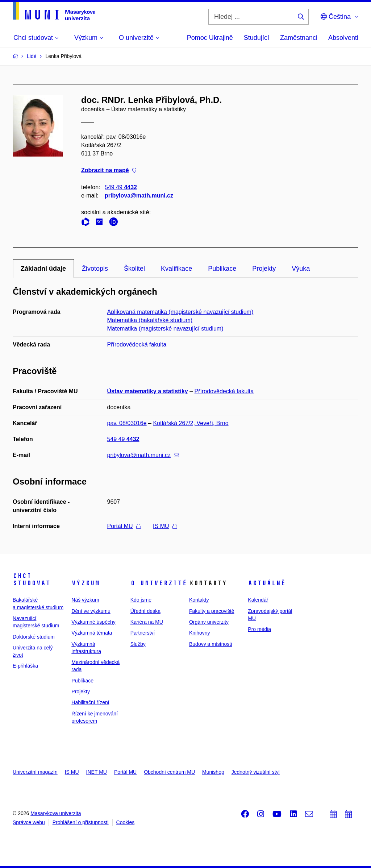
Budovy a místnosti (210, 644)
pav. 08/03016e (127, 423)
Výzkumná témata (92, 633)
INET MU (97, 772)
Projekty (264, 269)
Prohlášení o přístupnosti (81, 822)
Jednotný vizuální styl (256, 772)
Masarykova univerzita (56, 813)
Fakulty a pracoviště (212, 611)
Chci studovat (32, 580)
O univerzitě (159, 583)
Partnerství (143, 633)
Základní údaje (43, 269)
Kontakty (199, 600)
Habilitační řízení (90, 702)
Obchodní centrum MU (169, 772)
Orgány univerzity (209, 622)
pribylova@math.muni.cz (139, 196)
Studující (257, 38)
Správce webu (29, 822)
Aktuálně (267, 583)
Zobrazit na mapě (109, 171)
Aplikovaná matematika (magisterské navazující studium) (180, 312)
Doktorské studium (34, 637)
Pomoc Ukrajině (210, 38)
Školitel (134, 269)
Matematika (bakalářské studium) (150, 320)
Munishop (213, 772)
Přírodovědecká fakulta (137, 344)
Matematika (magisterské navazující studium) (165, 329)
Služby (138, 644)
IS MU (165, 526)
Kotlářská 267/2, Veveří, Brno (191, 423)
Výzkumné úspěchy (93, 622)
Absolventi (343, 38)
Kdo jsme (141, 600)
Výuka (301, 269)
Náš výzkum (85, 600)
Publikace (222, 269)
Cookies (126, 822)
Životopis (95, 269)
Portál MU (124, 526)
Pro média (259, 629)
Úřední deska (145, 611)
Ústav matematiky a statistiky (148, 391)
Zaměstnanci (299, 38)
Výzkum (86, 583)
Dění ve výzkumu (91, 611)
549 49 (121, 187)
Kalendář (258, 600)
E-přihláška (25, 666)
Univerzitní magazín (35, 772)
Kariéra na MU (147, 622)
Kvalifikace (176, 269)
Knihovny (200, 633)
